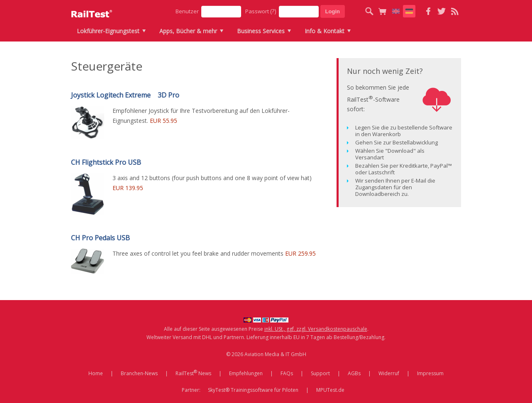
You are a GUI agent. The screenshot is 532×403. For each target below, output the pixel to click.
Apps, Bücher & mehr (188, 31)
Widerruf (389, 373)
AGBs (354, 373)
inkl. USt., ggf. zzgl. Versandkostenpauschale (316, 329)
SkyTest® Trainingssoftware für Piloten (253, 390)
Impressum (430, 373)
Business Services (261, 31)
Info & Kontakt (325, 31)
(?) (273, 11)
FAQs (287, 373)
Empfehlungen (246, 373)
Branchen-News (139, 373)
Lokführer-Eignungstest (108, 31)
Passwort (261, 11)
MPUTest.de (330, 390)
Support (320, 373)
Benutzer (187, 11)
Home (96, 373)
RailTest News (193, 373)
